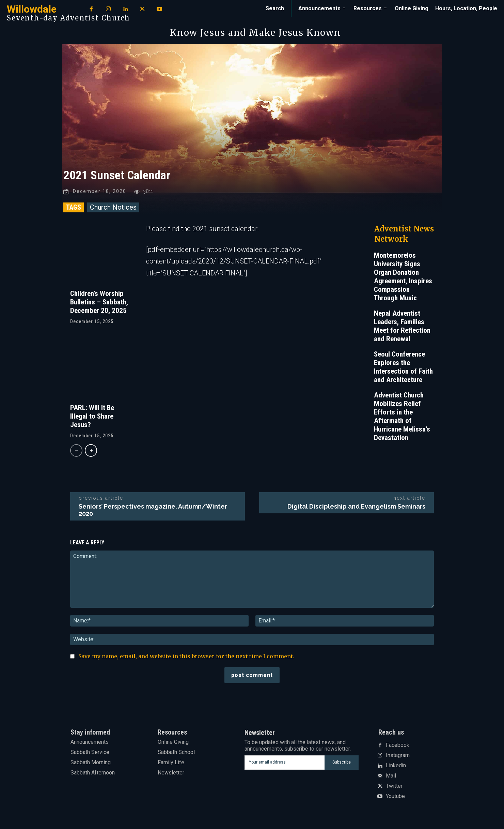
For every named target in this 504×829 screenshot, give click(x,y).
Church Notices (113, 207)
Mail (391, 776)
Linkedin (396, 766)
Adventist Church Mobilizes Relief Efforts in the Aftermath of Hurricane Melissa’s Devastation (402, 416)
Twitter (394, 786)
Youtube (395, 796)
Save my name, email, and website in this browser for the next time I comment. (186, 656)
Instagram (398, 755)
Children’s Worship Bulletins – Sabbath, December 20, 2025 (99, 302)
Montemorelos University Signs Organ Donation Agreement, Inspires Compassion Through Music (403, 277)
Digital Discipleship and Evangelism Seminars (356, 506)
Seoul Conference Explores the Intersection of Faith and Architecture (403, 367)
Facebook (398, 745)
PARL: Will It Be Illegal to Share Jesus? (92, 416)
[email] (285, 763)
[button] (275, 9)
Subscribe (342, 762)
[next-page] (91, 451)
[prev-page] (76, 451)
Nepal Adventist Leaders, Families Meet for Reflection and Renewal (402, 326)
